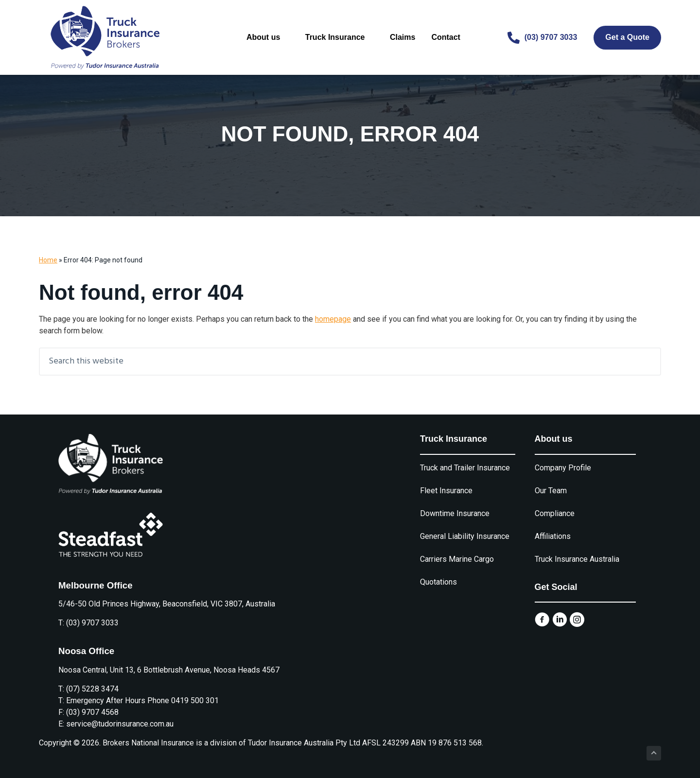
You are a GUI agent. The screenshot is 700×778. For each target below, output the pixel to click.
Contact (445, 37)
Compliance (555, 513)
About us (267, 37)
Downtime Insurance (455, 513)
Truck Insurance (339, 37)
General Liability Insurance (465, 536)
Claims (402, 37)
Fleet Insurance (446, 491)
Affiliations (553, 536)
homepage (333, 319)
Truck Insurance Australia (577, 559)
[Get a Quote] (627, 38)
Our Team (551, 491)
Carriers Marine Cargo (457, 559)
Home (48, 260)
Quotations (438, 582)
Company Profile (563, 468)
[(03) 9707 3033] (542, 38)
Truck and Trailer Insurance (465, 468)
